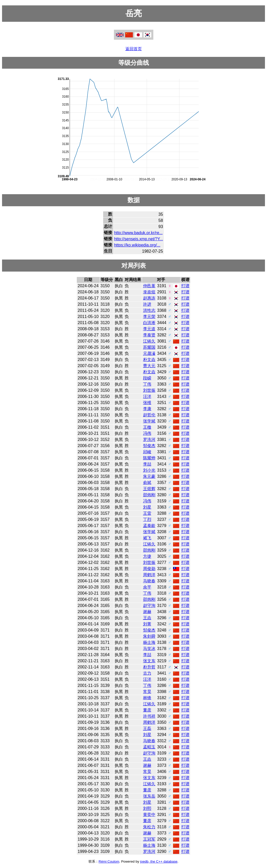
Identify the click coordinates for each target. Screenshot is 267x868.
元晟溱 (149, 353)
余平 (147, 587)
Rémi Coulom (109, 861)
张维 (147, 403)
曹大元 (149, 366)
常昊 (147, 692)
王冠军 (149, 839)
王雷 (147, 513)
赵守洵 (149, 606)
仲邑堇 (149, 286)
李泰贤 (149, 335)
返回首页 (134, 49)
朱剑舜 (149, 636)
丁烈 (147, 519)
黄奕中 (149, 815)
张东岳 (149, 796)
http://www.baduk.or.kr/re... (138, 233)
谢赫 (147, 612)
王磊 (147, 728)
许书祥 (149, 716)
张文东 (149, 661)
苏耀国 (149, 347)
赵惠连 (149, 298)
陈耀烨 (149, 458)
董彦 (147, 710)
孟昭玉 (149, 747)
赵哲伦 (149, 415)
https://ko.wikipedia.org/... (137, 245)
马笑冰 (149, 649)
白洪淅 (149, 323)
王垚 (147, 618)
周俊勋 (149, 569)
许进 (147, 304)
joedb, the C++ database (159, 861)
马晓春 (149, 581)
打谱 (185, 286)
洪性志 (149, 310)
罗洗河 (149, 440)
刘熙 (147, 808)
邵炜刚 (149, 495)
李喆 (147, 464)
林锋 (147, 698)
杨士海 (149, 642)
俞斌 (147, 483)
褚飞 (147, 538)
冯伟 (147, 433)
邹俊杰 (149, 446)
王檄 (147, 427)
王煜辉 (149, 489)
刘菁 (147, 624)
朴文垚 (149, 360)
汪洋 (147, 396)
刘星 (147, 507)
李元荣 (149, 317)
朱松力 (149, 827)
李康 (147, 409)
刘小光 (149, 470)
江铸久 (149, 341)
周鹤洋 (149, 575)
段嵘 (147, 378)
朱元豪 (149, 476)
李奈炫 (149, 292)
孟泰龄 (149, 526)
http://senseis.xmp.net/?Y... (139, 239)
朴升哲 (149, 667)
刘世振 (149, 390)
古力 (147, 673)
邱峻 (147, 452)
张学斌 (149, 421)
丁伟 (147, 384)
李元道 (149, 329)
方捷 (147, 556)
